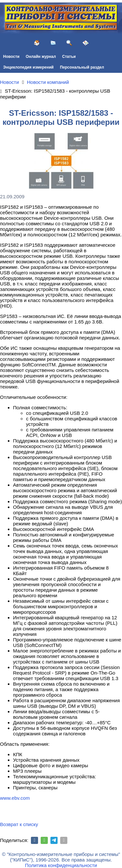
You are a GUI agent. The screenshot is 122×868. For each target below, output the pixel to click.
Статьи (69, 57)
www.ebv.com (15, 798)
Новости (11, 57)
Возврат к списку (19, 824)
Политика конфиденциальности (61, 865)
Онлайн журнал (41, 57)
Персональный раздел (82, 67)
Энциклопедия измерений (28, 67)
